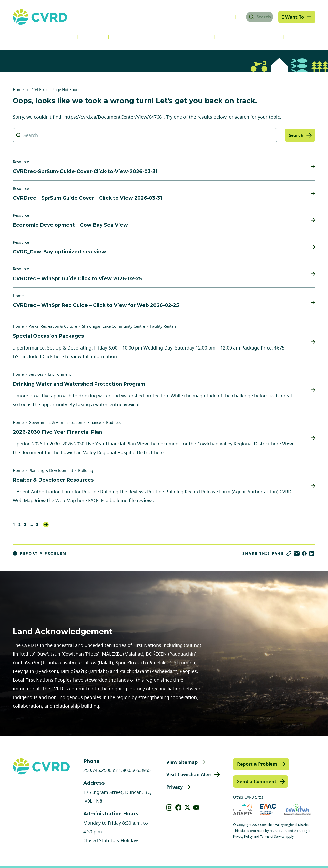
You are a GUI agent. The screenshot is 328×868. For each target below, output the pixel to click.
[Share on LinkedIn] (312, 553)
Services (95, 37)
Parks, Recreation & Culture (252, 37)
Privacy (175, 787)
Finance (94, 422)
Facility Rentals (163, 326)
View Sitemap (182, 762)
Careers (121, 17)
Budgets (113, 422)
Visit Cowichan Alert (189, 774)
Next (46, 525)
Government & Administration (42, 37)
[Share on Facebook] (304, 553)
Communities (132, 37)
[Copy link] (289, 553)
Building (86, 470)
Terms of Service (272, 837)
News (93, 17)
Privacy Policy (243, 837)
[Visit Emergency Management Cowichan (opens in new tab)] (268, 810)
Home (18, 89)
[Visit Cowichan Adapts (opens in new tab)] (243, 810)
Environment (60, 374)
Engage (301, 37)
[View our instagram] (170, 807)
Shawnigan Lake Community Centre (114, 326)
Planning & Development (185, 37)
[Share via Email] (297, 553)
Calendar (153, 17)
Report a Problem (40, 553)
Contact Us (188, 17)
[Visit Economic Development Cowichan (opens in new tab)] (298, 810)
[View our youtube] (196, 807)
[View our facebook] (178, 807)
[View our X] (187, 807)
